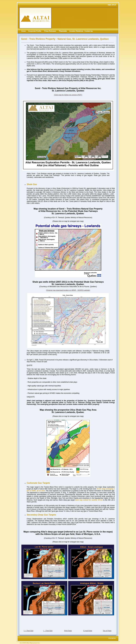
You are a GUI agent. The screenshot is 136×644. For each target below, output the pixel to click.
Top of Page (107, 631)
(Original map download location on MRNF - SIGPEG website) (68, 290)
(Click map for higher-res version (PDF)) (68, 95)
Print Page (68, 631)
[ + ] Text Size (29, 631)
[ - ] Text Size (48, 631)
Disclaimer (112, 638)
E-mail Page (88, 631)
